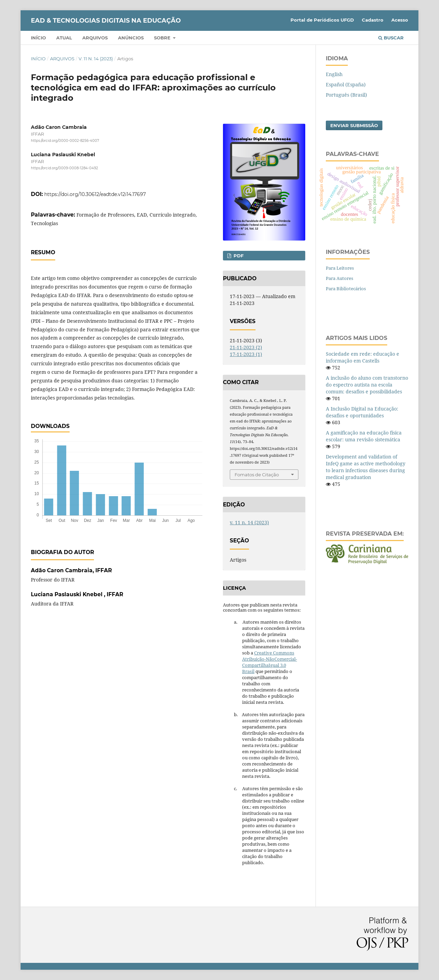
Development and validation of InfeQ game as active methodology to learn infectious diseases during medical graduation (366, 467)
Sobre (163, 38)
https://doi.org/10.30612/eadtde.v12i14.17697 (95, 194)
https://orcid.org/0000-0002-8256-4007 (65, 141)
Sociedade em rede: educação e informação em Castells (363, 357)
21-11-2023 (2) (246, 347)
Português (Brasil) (346, 95)
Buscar (391, 38)
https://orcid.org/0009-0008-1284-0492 (64, 168)
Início (38, 38)
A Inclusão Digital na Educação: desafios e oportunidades (362, 412)
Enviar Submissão (354, 125)
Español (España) (346, 84)
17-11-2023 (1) (246, 354)
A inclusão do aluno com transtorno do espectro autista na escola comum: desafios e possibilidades (367, 385)
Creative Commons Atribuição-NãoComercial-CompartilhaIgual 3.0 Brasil (270, 662)
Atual (64, 38)
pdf (238, 256)
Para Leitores (340, 268)
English (334, 74)
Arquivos (95, 38)
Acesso (400, 20)
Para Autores (340, 278)
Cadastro (373, 20)
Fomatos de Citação (257, 475)
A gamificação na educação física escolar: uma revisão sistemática (364, 436)
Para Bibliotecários (346, 289)
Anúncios (131, 38)
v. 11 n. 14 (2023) (96, 59)
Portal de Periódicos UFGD (322, 20)
